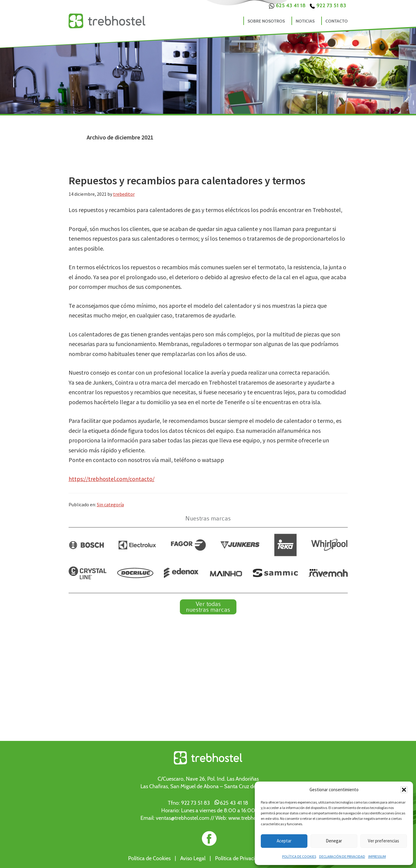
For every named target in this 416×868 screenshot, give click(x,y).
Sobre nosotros (266, 21)
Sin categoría (110, 504)
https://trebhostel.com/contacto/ (112, 479)
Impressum (377, 856)
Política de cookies (299, 856)
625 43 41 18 (287, 5)
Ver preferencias (384, 841)
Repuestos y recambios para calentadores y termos (187, 181)
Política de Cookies (149, 858)
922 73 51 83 (328, 5)
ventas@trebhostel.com (183, 818)
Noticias (305, 21)
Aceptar (284, 841)
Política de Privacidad (239, 858)
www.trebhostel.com (252, 818)
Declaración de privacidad (342, 856)
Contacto (337, 21)
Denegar (334, 841)
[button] (404, 790)
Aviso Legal (193, 858)
